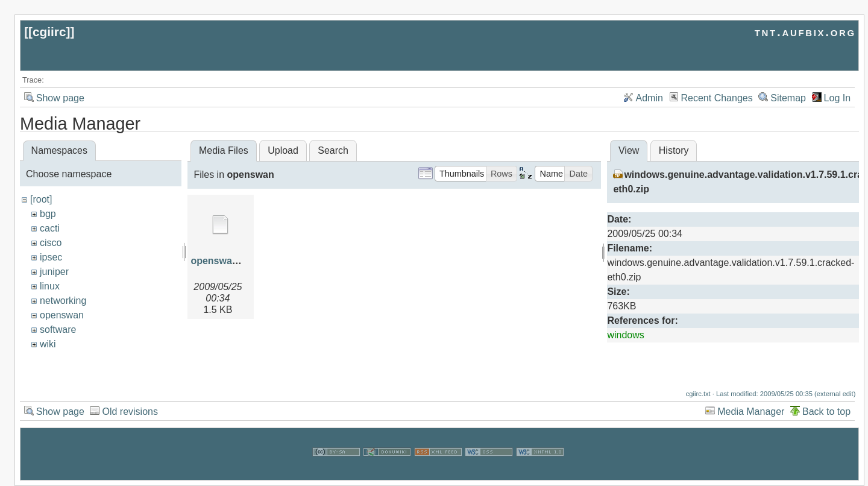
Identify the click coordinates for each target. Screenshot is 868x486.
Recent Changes (717, 98)
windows (625, 335)
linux (50, 286)
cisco (51, 243)
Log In (837, 98)
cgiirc (49, 32)
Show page (60, 98)
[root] (41, 199)
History (674, 150)
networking (63, 301)
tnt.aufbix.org (805, 32)
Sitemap (788, 98)
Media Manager (751, 428)
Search (333, 150)
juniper (54, 272)
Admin (649, 98)
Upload (283, 150)
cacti (50, 228)
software (58, 330)
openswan (62, 315)
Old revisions (130, 428)
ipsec (51, 257)
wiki (48, 344)
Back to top (826, 428)
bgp (48, 214)
